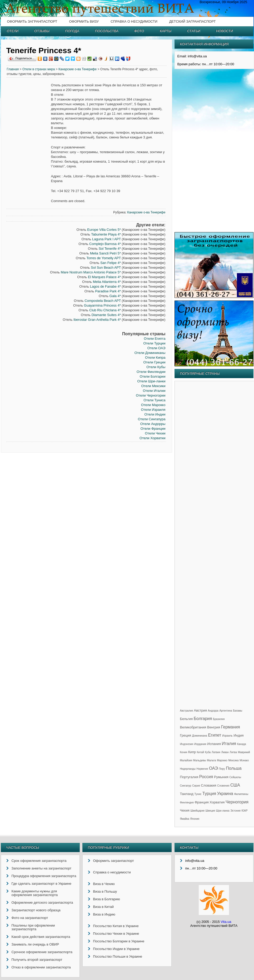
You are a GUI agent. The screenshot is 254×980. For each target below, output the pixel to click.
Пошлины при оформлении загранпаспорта (33, 927)
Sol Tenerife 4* (110, 249)
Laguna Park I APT (106, 239)
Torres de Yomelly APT (104, 258)
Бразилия (219, 719)
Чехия (185, 810)
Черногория (237, 802)
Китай (200, 752)
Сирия (196, 786)
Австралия (186, 711)
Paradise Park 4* (108, 291)
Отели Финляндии (151, 372)
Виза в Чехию (104, 884)
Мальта (211, 760)
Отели (13, 31)
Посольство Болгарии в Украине (119, 941)
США (235, 785)
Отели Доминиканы (150, 353)
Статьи (194, 31)
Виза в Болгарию (107, 899)
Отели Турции (154, 343)
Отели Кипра (155, 357)
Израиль (227, 736)
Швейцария (198, 811)
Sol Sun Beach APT (106, 267)
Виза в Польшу (105, 891)
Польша (234, 768)
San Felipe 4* (111, 263)
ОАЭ (213, 768)
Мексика (233, 760)
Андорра (213, 711)
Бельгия (186, 719)
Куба (208, 752)
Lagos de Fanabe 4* (105, 286)
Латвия (216, 752)
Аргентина (226, 711)
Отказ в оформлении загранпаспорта (41, 967)
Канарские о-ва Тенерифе (78, 69)
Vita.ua (226, 922)
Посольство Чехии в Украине (116, 934)
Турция (209, 794)
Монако (244, 760)
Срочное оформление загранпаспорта (42, 952)
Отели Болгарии (153, 376)
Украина (225, 794)
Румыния (221, 777)
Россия (206, 777)
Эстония (235, 811)
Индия (238, 735)
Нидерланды (188, 769)
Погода (72, 31)
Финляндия (187, 802)
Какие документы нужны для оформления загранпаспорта (35, 893)
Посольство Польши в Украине (118, 956)
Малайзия (186, 760)
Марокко (222, 760)
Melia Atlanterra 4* (107, 282)
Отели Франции (153, 429)
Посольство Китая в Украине (116, 926)
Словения (223, 786)
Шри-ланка (223, 811)
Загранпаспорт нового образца (36, 910)
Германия (231, 727)
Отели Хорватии (152, 438)
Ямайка (185, 819)
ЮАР (245, 811)
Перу (222, 769)
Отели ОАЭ (156, 348)
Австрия (200, 710)
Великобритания (193, 727)
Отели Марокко (153, 405)
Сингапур (186, 786)
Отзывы (42, 31)
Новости (225, 31)
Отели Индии (155, 414)
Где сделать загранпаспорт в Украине (41, 884)
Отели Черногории (151, 395)
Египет (215, 735)
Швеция (210, 811)
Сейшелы (235, 777)
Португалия (189, 777)
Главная (13, 69)
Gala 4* (115, 296)
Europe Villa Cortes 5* (104, 230)
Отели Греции (154, 362)
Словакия (208, 785)
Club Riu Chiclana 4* (105, 310)
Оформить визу (84, 21)
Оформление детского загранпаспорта (42, 902)
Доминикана (200, 736)
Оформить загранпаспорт (32, 21)
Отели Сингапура (152, 419)
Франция (201, 802)
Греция (186, 735)
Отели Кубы (156, 367)
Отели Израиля (153, 410)
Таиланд (187, 794)
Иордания (200, 744)
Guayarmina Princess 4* (102, 305)
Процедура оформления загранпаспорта (44, 876)
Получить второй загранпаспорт (37, 960)
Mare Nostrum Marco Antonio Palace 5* (91, 272)
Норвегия (202, 769)
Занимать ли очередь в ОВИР (35, 944)
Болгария (203, 719)
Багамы (238, 711)
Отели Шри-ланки (151, 381)
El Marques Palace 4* (104, 277)
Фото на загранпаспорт (30, 918)
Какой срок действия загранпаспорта (41, 937)
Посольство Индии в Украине (116, 949)
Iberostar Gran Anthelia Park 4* (97, 320)
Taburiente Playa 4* (106, 234)
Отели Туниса (154, 400)
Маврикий (244, 752)
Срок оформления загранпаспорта (39, 861)
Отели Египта (155, 339)
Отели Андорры (153, 424)
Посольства (107, 31)
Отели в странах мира (39, 69)
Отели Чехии (155, 433)
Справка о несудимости (134, 21)
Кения (184, 752)
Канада (242, 744)
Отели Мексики (153, 386)
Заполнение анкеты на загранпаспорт (42, 868)
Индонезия (187, 744)
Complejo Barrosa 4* (105, 244)
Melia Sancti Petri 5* (105, 253)
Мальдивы (200, 760)
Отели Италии (154, 391)
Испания (214, 744)
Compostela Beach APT (103, 301)
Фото (139, 31)
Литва (233, 752)
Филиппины (241, 794)
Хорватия (217, 802)
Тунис (198, 794)
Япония (195, 819)
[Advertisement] (29, 163)
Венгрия (214, 727)
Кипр (192, 752)
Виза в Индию (104, 914)
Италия (229, 744)
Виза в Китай (103, 907)
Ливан (225, 752)
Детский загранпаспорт (193, 21)
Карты (166, 31)
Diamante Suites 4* (106, 315)
